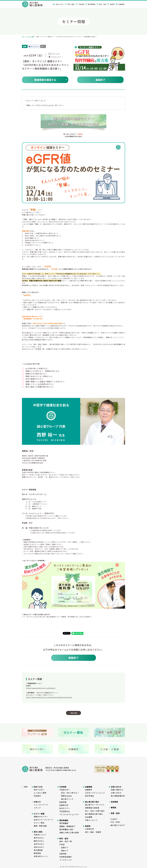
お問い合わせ (116, 793)
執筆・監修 (115, 813)
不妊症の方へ (65, 790)
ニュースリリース (41, 805)
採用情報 (114, 802)
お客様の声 (89, 829)
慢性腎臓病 (91, 4)
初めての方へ (39, 790)
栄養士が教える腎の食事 (69, 832)
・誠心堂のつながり (117, 825)
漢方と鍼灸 (70, 4)
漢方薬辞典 (38, 850)
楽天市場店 (89, 796)
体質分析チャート (41, 856)
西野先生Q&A (66, 796)
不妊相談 (80, 4)
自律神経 (63, 854)
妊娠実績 (63, 802)
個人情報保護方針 (118, 796)
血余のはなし (39, 844)
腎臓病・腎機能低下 (67, 826)
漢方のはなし (39, 838)
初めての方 (58, 4)
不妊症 (62, 844)
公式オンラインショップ (95, 793)
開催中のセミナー (41, 817)
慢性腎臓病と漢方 (66, 829)
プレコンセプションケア (69, 814)
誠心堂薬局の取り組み (94, 814)
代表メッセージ (91, 820)
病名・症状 (102, 4)
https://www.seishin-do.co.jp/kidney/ (41, 688)
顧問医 (113, 807)
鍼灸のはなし (39, 841)
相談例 (111, 4)
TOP (23, 37)
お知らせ (37, 802)
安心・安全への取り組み (95, 811)
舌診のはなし (39, 847)
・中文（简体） (115, 822)
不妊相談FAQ (65, 811)
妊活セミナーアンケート (43, 820)
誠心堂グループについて (95, 805)
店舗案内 (89, 790)
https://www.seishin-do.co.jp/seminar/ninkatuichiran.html (49, 697)
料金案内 (37, 796)
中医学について (40, 835)
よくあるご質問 (40, 793)
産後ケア (64, 851)
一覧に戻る (74, 713)
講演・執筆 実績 (40, 826)
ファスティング (66, 860)
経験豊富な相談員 (92, 808)
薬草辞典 (37, 853)
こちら (50, 105)
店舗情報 (120, 4)
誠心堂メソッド (66, 799)
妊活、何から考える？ (69, 793)
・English (113, 819)
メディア (37, 808)
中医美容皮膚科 (66, 857)
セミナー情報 (30, 37)
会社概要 (89, 817)
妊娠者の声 (64, 805)
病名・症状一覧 (66, 841)
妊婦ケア (64, 847)
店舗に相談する (117, 790)
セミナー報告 (39, 823)
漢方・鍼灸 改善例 (93, 832)
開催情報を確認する (45, 80)
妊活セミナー (65, 808)
